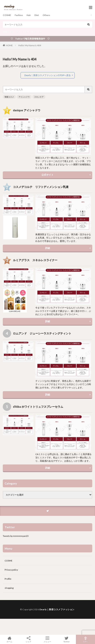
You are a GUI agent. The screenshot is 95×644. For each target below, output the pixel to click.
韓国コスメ (8, 32)
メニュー (47, 639)
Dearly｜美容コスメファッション (57, 609)
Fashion (19, 15)
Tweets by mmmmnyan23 (16, 536)
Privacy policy (11, 570)
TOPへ (85, 639)
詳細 (48, 248)
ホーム (10, 639)
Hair (29, 15)
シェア (29, 639)
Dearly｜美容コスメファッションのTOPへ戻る (48, 75)
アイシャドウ (22, 32)
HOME (9, 45)
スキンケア (36, 32)
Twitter (67, 639)
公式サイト (47, 175)
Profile (8, 579)
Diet (37, 15)
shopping (9, 588)
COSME (7, 15)
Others (46, 15)
